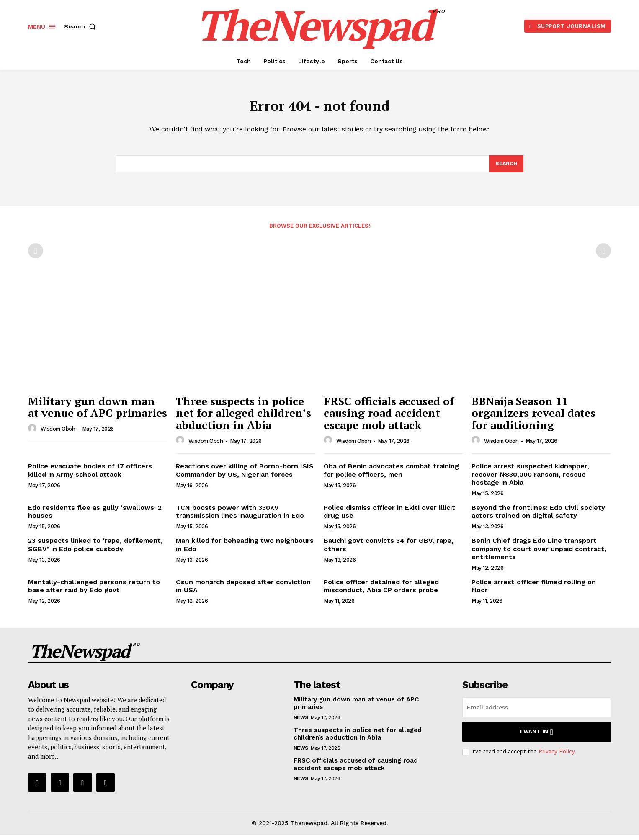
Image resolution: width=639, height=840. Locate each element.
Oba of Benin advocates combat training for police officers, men (391, 475)
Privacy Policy (557, 757)
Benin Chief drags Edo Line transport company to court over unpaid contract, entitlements (539, 554)
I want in (537, 737)
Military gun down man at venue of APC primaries (98, 412)
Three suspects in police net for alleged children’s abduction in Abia (243, 418)
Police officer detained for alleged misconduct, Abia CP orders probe (381, 591)
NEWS (301, 722)
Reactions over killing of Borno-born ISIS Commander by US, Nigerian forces (245, 475)
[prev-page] (36, 256)
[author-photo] (33, 434)
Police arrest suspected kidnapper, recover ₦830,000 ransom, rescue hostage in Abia (530, 479)
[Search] (506, 168)
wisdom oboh (58, 434)
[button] (82, 26)
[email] (537, 712)
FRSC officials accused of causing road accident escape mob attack (389, 418)
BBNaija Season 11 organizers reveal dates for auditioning (533, 418)
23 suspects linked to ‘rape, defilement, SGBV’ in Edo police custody (95, 550)
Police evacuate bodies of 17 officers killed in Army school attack (90, 475)
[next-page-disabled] (603, 256)
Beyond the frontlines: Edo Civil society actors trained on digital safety (538, 516)
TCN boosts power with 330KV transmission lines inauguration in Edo (240, 516)
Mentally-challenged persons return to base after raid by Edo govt (94, 591)
